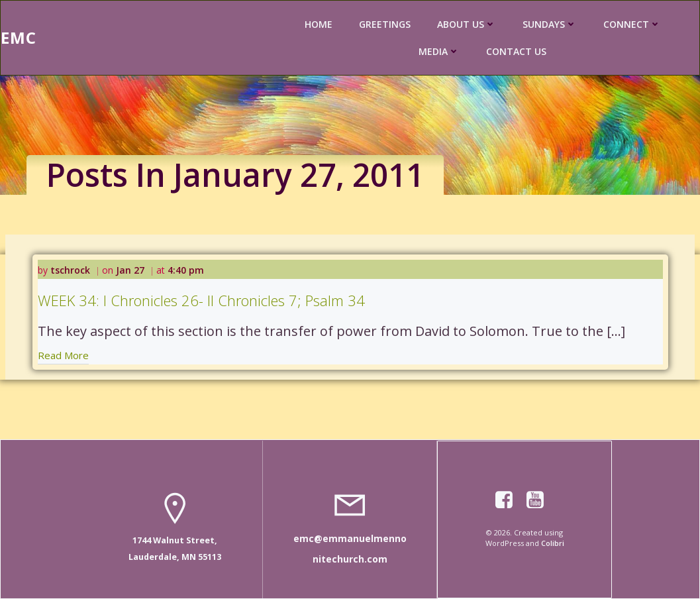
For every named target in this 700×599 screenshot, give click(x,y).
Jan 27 (130, 270)
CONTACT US (516, 51)
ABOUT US (467, 24)
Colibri (553, 543)
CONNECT (632, 24)
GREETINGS (385, 24)
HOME (319, 24)
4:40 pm (186, 270)
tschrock (70, 270)
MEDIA (439, 51)
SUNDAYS (550, 24)
